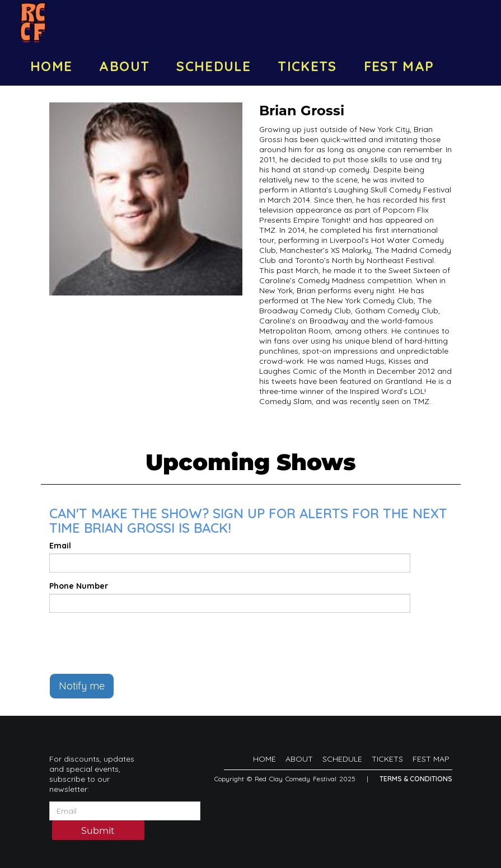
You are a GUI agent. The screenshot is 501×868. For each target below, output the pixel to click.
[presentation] (134, 643)
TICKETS (307, 66)
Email (60, 546)
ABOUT (124, 66)
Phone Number (79, 586)
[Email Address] (125, 811)
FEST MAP (399, 66)
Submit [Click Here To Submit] (98, 831)
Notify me (82, 686)
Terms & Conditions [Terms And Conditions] (416, 779)
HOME (51, 66)
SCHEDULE (214, 66)
